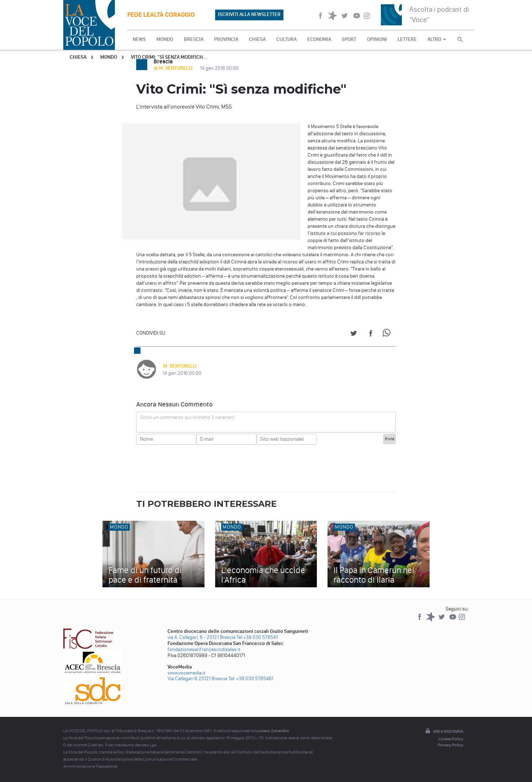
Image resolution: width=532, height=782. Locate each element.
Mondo (109, 57)
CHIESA (257, 39)
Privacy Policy (451, 745)
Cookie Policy (451, 739)
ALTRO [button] (437, 39)
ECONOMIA (319, 39)
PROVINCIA (226, 39)
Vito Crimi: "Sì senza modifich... (169, 57)
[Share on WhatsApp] (388, 334)
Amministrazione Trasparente (90, 766)
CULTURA (286, 39)
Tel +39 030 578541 (257, 637)
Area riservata (444, 731)
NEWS (139, 39)
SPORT (349, 39)
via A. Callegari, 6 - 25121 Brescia (201, 637)
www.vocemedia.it (187, 673)
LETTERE (407, 39)
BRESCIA (194, 39)
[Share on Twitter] (354, 334)
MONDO (165, 39)
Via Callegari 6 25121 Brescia (197, 679)
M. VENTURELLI (179, 366)
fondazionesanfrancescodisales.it (204, 649)
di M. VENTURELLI (174, 68)
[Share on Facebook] (371, 334)
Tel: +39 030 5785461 (251, 679)
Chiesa (78, 57)
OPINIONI (377, 39)
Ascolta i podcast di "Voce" (439, 14)
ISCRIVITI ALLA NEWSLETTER (249, 14)
